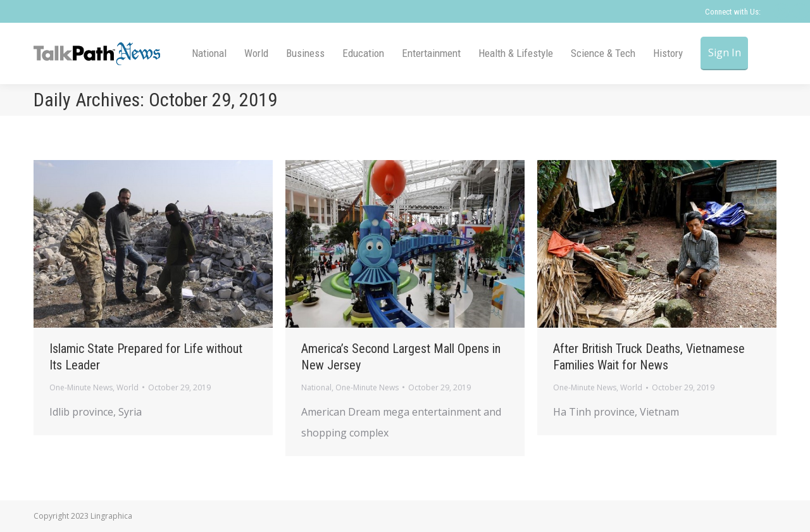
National (316, 387)
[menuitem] (209, 53)
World (128, 387)
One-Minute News (81, 387)
